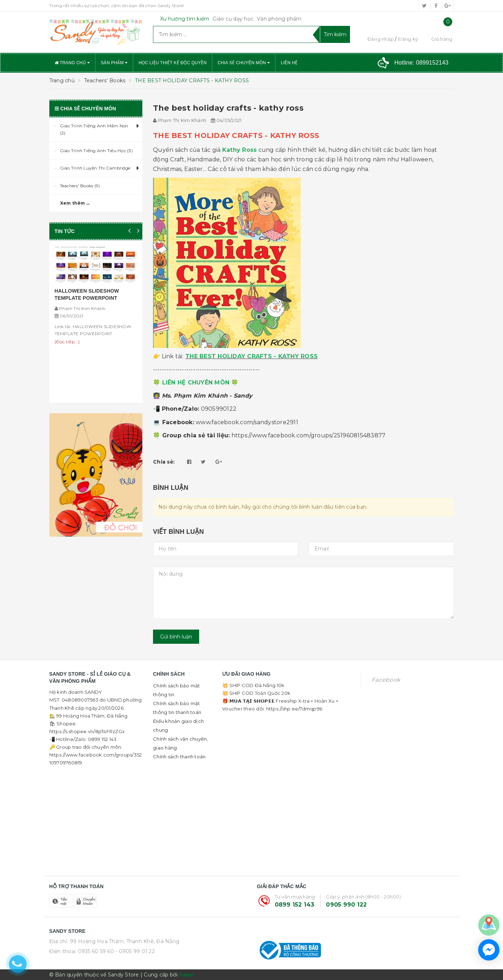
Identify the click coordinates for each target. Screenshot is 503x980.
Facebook (386, 680)
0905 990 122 (346, 905)
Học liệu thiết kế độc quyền (173, 63)
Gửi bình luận (176, 637)
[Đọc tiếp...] (67, 342)
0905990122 (219, 409)
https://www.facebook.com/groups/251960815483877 (309, 435)
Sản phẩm (114, 63)
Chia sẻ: (164, 462)
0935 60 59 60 (96, 951)
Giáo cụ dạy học (233, 19)
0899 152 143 (295, 905)
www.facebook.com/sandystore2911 (247, 422)
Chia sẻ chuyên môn (244, 63)
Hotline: (421, 63)
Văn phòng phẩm (279, 19)
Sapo (186, 975)
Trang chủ (72, 63)
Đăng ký (408, 39)
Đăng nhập (381, 39)
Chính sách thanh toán (179, 757)
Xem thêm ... (75, 203)
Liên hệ (289, 63)
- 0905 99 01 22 (135, 951)
